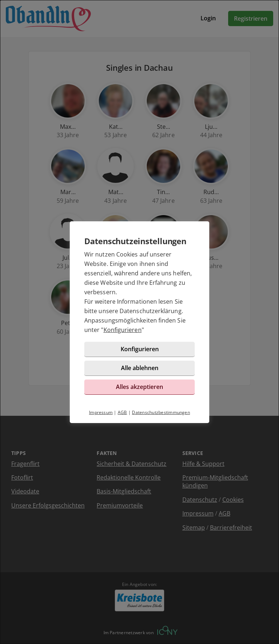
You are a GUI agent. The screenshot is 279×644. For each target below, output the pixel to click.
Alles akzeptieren (139, 387)
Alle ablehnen (140, 368)
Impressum (101, 412)
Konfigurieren (123, 330)
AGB (122, 412)
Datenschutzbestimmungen (161, 412)
